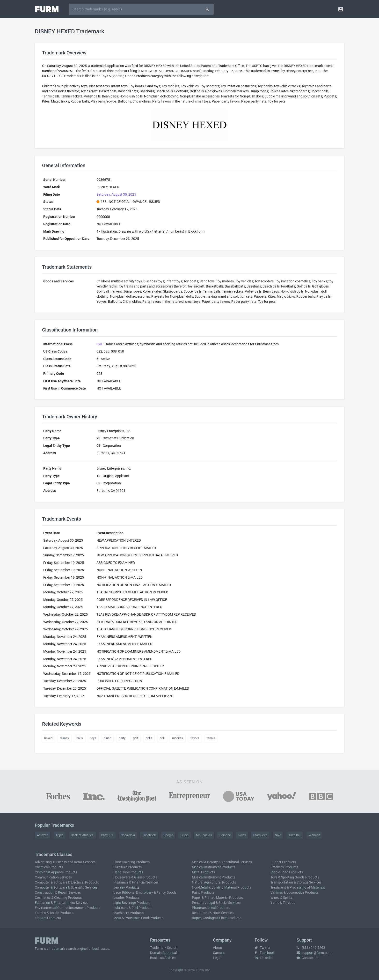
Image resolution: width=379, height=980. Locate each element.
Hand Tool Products (128, 872)
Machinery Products (128, 913)
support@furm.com (314, 953)
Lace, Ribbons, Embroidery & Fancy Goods (145, 892)
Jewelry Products (126, 887)
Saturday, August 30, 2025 (116, 194)
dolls (149, 738)
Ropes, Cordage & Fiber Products (217, 918)
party (122, 738)
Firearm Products (48, 918)
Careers (219, 953)
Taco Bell (295, 835)
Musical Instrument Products (214, 877)
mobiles (178, 738)
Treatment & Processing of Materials (298, 887)
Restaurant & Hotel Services (213, 913)
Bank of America (82, 835)
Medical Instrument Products (214, 867)
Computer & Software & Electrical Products (67, 882)
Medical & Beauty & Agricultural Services (222, 862)
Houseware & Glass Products (135, 877)
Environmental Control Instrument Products (68, 908)
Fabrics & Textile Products (54, 913)
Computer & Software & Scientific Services (66, 887)
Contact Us (307, 958)
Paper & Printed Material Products (217, 898)
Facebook (149, 835)
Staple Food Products (287, 872)
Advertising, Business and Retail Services (65, 862)
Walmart (314, 835)
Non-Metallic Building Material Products (222, 887)
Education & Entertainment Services (62, 903)
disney (64, 738)
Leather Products (126, 898)
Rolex (242, 835)
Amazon (43, 835)
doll (162, 738)
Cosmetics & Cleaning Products (58, 898)
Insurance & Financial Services (136, 882)
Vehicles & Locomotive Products (295, 892)
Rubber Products (283, 862)
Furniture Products (128, 867)
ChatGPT (107, 835)
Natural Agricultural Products (214, 882)
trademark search (63, 949)
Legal (217, 958)
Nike (278, 835)
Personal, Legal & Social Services (216, 903)
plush (107, 738)
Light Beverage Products (132, 903)
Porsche (225, 835)
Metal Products (203, 872)
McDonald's (204, 835)
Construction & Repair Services (58, 892)
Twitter (263, 948)
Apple (59, 835)
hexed (48, 738)
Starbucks (260, 835)
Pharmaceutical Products (211, 908)
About (218, 948)
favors (195, 738)
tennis (211, 738)
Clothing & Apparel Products (56, 872)
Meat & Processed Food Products (138, 918)
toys (93, 738)
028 (99, 344)
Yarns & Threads (283, 903)
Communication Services (53, 877)
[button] (341, 9)
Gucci (185, 835)
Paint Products (203, 892)
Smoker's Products (284, 867)
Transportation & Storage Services (296, 882)
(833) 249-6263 (311, 948)
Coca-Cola (128, 835)
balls (80, 738)
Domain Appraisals (164, 953)
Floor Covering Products (131, 862)
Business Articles (163, 958)
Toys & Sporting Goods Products (295, 877)
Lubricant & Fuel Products (133, 908)
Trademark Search (164, 948)
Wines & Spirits (281, 898)
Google (168, 835)
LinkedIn (264, 958)
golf (136, 738)
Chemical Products (49, 867)
